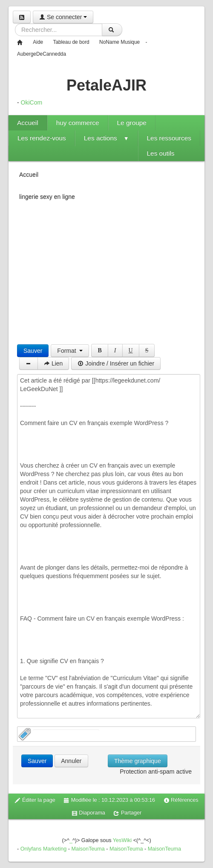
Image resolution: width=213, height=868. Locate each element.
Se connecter (63, 17)
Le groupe (132, 123)
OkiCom (32, 102)
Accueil (28, 123)
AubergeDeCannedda (42, 54)
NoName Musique (119, 42)
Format (70, 351)
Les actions (106, 138)
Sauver (33, 351)
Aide (38, 42)
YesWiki (122, 840)
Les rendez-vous (42, 138)
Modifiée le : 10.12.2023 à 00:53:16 (109, 800)
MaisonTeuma (89, 849)
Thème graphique (138, 761)
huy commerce (78, 123)
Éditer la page (35, 800)
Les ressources (169, 138)
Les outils (161, 153)
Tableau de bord (71, 42)
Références (181, 800)
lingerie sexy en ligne (47, 197)
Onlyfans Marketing (44, 849)
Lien (53, 363)
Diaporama (88, 813)
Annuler (71, 761)
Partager (127, 813)
